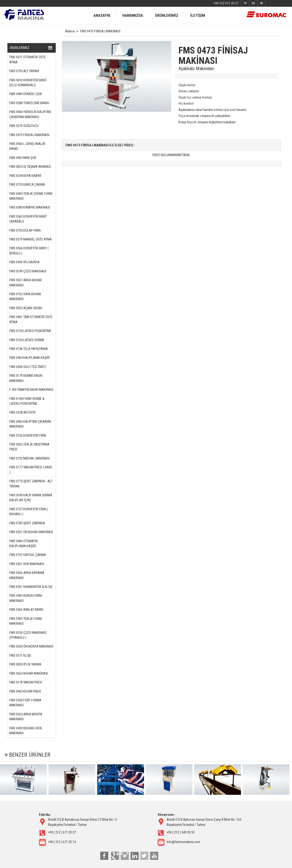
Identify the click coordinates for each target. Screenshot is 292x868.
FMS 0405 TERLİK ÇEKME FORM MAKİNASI (31, 196)
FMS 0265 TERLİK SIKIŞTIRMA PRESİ (29, 447)
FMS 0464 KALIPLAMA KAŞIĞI (30, 358)
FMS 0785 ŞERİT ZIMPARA (27, 523)
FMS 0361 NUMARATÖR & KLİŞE (31, 587)
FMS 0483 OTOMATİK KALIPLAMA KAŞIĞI (24, 544)
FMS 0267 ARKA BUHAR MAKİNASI (26, 283)
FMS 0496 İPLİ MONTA (24, 262)
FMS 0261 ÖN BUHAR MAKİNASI (31, 532)
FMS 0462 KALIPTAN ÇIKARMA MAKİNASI (30, 424)
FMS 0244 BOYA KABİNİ (25, 176)
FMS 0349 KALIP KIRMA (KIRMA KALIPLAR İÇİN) (31, 498)
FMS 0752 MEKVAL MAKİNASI (29, 458)
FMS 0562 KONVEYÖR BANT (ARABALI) (28, 219)
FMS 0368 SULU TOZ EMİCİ (28, 367)
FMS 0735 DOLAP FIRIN (25, 230)
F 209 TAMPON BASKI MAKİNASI (31, 390)
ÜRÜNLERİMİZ (167, 15)
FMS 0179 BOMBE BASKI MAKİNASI (26, 378)
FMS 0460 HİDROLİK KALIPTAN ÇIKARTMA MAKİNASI (30, 114)
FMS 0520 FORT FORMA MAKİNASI (25, 703)
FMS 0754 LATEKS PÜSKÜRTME (30, 331)
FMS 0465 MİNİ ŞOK (23, 158)
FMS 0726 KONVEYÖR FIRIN (28, 436)
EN (253, 3)
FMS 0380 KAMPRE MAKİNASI (30, 207)
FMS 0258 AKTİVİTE (23, 412)
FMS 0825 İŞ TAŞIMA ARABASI (30, 167)
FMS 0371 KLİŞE (20, 655)
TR (245, 3)
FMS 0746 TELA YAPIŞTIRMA (29, 349)
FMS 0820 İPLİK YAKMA (25, 664)
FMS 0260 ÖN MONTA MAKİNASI (31, 646)
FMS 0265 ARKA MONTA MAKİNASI (26, 717)
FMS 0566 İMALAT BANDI (26, 610)
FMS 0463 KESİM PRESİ (25, 691)
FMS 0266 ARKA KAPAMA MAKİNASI (27, 575)
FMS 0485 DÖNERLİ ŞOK (26, 94)
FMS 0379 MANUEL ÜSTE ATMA (31, 239)
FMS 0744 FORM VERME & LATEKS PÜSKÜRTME (27, 401)
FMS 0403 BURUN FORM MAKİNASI (26, 598)
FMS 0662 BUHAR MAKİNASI (29, 673)
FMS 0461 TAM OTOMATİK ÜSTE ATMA (31, 319)
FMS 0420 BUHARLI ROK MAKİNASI (26, 731)
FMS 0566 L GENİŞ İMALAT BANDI (27, 146)
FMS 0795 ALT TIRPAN (24, 71)
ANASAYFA (102, 15)
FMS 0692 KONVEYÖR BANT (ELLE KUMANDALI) (28, 83)
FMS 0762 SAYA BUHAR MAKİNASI (25, 297)
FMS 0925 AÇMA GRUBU (26, 308)
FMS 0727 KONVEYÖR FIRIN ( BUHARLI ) (29, 512)
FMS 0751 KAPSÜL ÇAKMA (28, 555)
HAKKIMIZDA (133, 15)
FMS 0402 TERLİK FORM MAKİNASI (26, 621)
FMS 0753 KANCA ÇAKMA (27, 185)
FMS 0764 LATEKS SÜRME (27, 340)
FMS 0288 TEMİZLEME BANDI (29, 103)
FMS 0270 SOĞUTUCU (24, 126)
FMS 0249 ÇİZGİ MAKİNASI (28, 271)
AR (261, 3)
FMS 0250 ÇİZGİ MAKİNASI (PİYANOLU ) (28, 635)
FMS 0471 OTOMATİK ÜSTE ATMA (27, 60)
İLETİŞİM (198, 15)
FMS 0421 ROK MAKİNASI (27, 564)
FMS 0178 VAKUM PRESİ (26, 682)
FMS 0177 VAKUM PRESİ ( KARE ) (31, 470)
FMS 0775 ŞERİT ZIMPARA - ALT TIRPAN (31, 484)
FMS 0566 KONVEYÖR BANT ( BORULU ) (29, 251)
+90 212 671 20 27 (226, 3)
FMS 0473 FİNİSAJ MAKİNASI (29, 135)
